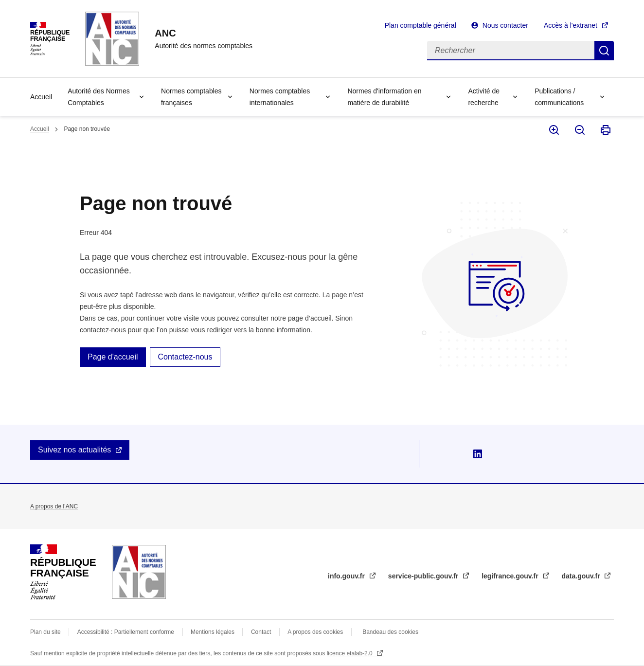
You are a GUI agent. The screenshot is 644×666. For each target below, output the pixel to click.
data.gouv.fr (582, 576)
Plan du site (45, 632)
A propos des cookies (315, 632)
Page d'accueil (113, 357)
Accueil (41, 97)
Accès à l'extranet (571, 25)
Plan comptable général (420, 25)
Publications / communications (559, 97)
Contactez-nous (185, 357)
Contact (261, 632)
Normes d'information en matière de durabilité (384, 97)
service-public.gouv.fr (424, 576)
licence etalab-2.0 (350, 653)
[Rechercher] (511, 51)
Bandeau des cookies (390, 632)
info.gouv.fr (347, 576)
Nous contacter (505, 25)
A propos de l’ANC (54, 506)
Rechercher (604, 51)
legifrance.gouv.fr (511, 576)
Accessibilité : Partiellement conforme (126, 632)
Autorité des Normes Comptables (99, 97)
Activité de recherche (484, 97)
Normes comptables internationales (280, 97)
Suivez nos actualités (74, 450)
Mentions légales (213, 632)
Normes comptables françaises (191, 97)
